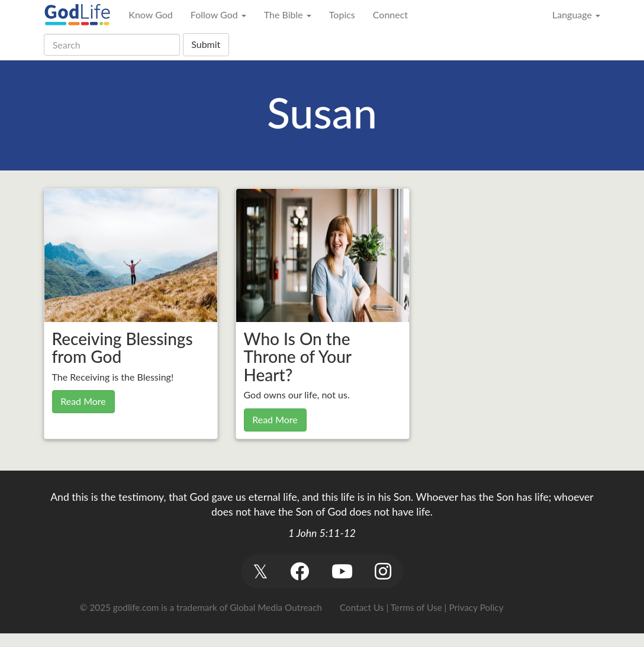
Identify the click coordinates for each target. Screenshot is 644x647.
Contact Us (362, 607)
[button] (260, 571)
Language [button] (576, 15)
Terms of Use (416, 607)
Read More (83, 401)
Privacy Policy (476, 607)
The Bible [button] (288, 15)
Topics (342, 15)
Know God (150, 15)
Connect (390, 15)
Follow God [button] (218, 15)
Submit (206, 44)
